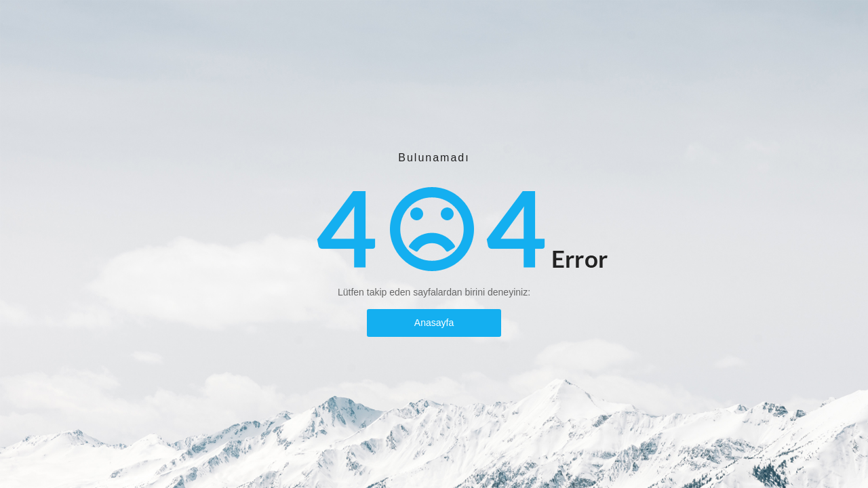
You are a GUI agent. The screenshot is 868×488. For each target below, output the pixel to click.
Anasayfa (434, 323)
